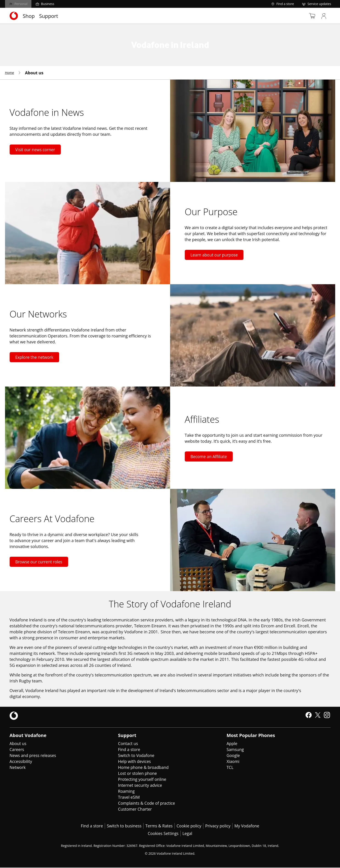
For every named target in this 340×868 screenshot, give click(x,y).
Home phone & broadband (144, 767)
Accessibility (21, 761)
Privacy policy (219, 826)
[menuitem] (13, 73)
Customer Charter (135, 809)
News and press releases (33, 755)
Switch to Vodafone (137, 755)
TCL (230, 767)
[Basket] (309, 16)
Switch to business (123, 826)
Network (18, 767)
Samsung (235, 749)
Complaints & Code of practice (147, 803)
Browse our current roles (40, 562)
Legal (188, 834)
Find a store (129, 749)
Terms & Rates (159, 826)
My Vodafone (248, 826)
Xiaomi (233, 761)
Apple (232, 743)
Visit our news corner (36, 150)
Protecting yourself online (143, 779)
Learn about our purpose (215, 255)
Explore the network (35, 357)
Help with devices (135, 761)
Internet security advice (141, 785)
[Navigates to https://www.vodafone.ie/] (14, 16)
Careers (17, 749)
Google (233, 755)
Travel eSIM (129, 797)
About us (18, 743)
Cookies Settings (163, 834)
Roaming (127, 791)
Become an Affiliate (209, 456)
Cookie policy (189, 826)
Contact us (128, 743)
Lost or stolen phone (138, 773)
